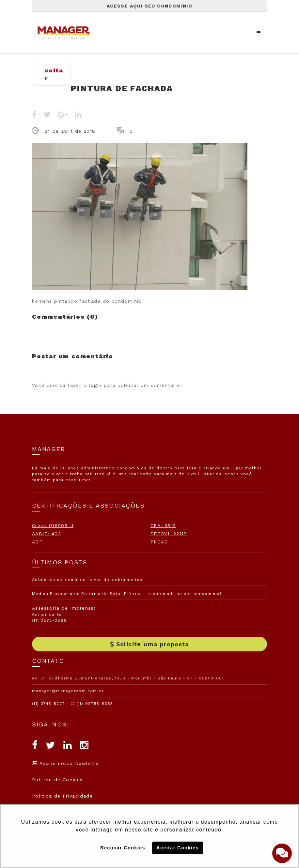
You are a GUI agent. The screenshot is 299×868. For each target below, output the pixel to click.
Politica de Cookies (57, 780)
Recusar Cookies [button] (123, 848)
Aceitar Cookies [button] (178, 848)
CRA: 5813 (163, 525)
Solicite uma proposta (149, 644)
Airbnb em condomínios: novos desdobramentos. (88, 580)
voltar (54, 74)
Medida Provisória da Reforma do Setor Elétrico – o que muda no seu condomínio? (127, 594)
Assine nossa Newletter (66, 763)
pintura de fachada (122, 88)
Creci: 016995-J (53, 525)
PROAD (159, 542)
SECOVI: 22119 (169, 534)
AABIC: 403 (47, 534)
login (95, 385)
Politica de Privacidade (62, 796)
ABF (37, 542)
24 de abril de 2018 (70, 131)
